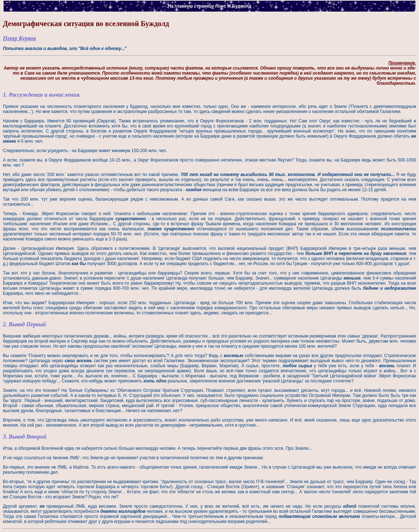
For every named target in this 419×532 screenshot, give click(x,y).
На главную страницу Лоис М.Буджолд (210, 6)
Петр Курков (19, 38)
